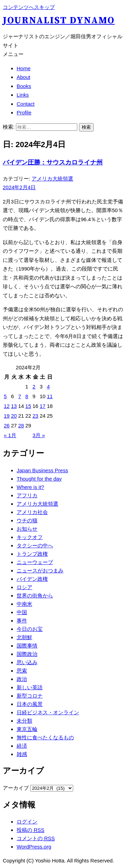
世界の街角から (35, 596)
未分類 (24, 721)
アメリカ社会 (32, 512)
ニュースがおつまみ (40, 570)
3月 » (39, 435)
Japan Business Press (42, 470)
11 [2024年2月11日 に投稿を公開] (50, 396)
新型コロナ (30, 696)
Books (24, 86)
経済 (22, 746)
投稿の (31, 830)
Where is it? (30, 487)
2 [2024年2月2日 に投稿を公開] (34, 387)
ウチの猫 (27, 520)
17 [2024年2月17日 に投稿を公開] (42, 406)
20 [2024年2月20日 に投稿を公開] (14, 416)
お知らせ (27, 529)
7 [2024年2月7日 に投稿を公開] (19, 396)
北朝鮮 (24, 637)
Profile (24, 112)
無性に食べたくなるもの (45, 737)
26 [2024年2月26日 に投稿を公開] (7, 425)
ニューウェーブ (35, 562)
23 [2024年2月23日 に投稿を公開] (36, 416)
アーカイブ (16, 788)
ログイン (27, 822)
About (23, 77)
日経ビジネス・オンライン (48, 712)
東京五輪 (27, 729)
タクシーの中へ (35, 545)
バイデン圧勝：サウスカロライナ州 (53, 162)
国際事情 (27, 646)
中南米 (24, 604)
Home (24, 68)
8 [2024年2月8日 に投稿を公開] (27, 396)
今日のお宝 (30, 629)
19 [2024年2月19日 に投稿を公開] (7, 416)
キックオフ (30, 537)
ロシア (24, 587)
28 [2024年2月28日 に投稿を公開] (21, 425)
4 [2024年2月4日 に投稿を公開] (48, 387)
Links (23, 95)
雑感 (22, 754)
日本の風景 (30, 704)
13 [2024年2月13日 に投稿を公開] (14, 406)
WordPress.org (34, 847)
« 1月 (10, 435)
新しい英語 (30, 687)
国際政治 (27, 654)
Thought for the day (39, 479)
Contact (26, 104)
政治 (22, 679)
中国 (22, 612)
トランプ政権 (32, 554)
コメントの (36, 838)
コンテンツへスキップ (29, 7)
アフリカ (27, 495)
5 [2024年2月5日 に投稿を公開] (5, 396)
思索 (22, 671)
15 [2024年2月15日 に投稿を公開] (28, 406)
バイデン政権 (32, 579)
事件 (22, 621)
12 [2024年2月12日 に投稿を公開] (7, 406)
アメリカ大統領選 (52, 179)
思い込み (27, 662)
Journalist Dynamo (59, 21)
